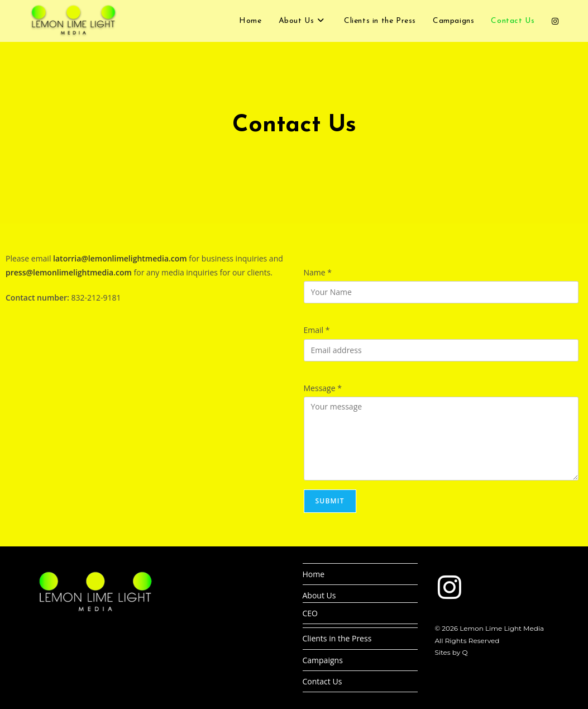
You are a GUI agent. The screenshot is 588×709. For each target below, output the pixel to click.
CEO (310, 613)
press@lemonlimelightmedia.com (69, 272)
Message (323, 388)
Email (317, 330)
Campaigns (323, 660)
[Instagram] (450, 587)
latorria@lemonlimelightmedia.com (120, 258)
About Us (319, 595)
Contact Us (322, 681)
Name (318, 272)
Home (314, 574)
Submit (330, 501)
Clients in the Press (337, 638)
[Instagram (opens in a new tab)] (555, 21)
